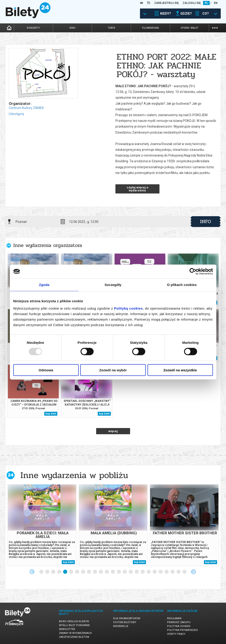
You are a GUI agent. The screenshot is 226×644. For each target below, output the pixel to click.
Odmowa (46, 370)
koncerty (33, 28)
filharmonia (150, 28)
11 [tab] (101, 572)
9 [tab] (89, 572)
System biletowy (125, 622)
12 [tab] (107, 572)
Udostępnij (16, 114)
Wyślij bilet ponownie (74, 625)
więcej (113, 431)
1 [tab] (42, 572)
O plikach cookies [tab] (182, 285)
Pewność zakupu (179, 622)
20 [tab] (155, 572)
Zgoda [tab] (44, 285)
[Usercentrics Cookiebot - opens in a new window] (193, 272)
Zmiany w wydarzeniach (75, 633)
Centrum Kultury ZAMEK (26, 108)
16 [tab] (131, 572)
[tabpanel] (42, 525)
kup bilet (51, 414)
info (206, 221)
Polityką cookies (128, 308)
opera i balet (190, 28)
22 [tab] (167, 572)
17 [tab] (137, 572)
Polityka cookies (179, 626)
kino (73, 28)
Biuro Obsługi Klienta (74, 621)
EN (216, 3)
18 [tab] (143, 572)
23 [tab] (173, 572)
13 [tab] (113, 572)
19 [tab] (149, 572)
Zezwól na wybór (113, 370)
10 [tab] (95, 572)
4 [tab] (59, 572)
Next (193, 572)
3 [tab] (53, 572)
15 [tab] (125, 572)
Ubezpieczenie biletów (74, 637)
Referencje (121, 626)
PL (206, 3)
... (215, 27)
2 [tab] (47, 572)
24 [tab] (179, 572)
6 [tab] (71, 572)
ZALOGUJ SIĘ (192, 3)
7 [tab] (77, 572)
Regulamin (174, 618)
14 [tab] (119, 572)
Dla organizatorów (127, 618)
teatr (111, 28)
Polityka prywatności (182, 630)
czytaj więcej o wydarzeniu (137, 189)
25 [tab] (185, 572)
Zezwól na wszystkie (180, 370)
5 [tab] (65, 572)
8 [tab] (83, 572)
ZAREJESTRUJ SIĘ (166, 3)
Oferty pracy (176, 634)
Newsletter (67, 629)
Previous (32, 572)
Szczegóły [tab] (113, 285)
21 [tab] (161, 572)
